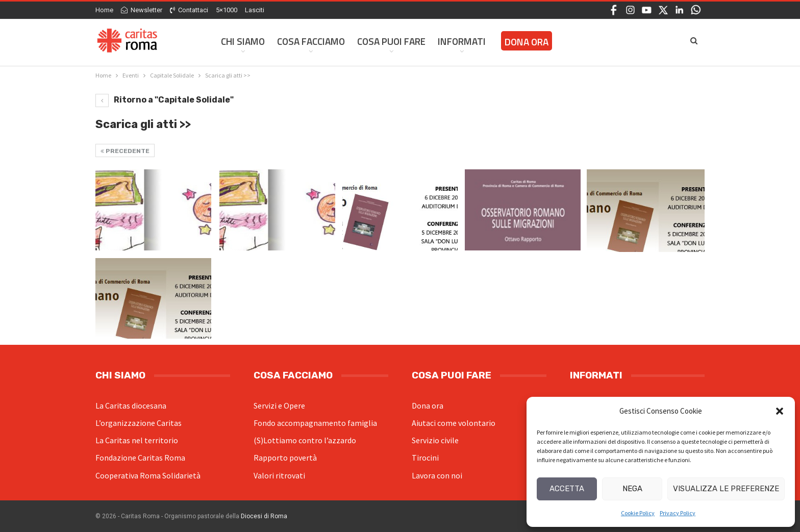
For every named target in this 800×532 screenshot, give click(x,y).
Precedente (125, 151)
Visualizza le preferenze (726, 489)
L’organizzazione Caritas (139, 423)
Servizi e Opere (279, 406)
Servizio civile (435, 440)
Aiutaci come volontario (454, 423)
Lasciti (255, 10)
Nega (632, 489)
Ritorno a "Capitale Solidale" (165, 100)
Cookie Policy (638, 513)
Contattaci (189, 10)
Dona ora (428, 406)
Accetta (567, 489)
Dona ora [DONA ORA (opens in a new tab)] (527, 42)
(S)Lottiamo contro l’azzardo (305, 440)
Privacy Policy (678, 513)
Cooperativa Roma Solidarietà (148, 475)
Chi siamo (243, 41)
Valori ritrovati (279, 475)
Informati (462, 41)
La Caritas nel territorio (137, 440)
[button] (780, 411)
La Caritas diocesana (131, 406)
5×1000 (227, 10)
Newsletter (142, 10)
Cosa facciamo (311, 41)
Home (104, 10)
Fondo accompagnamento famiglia (315, 423)
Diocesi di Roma (264, 516)
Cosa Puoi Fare (391, 41)
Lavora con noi (437, 475)
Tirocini (425, 458)
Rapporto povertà (285, 458)
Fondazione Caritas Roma (140, 458)
